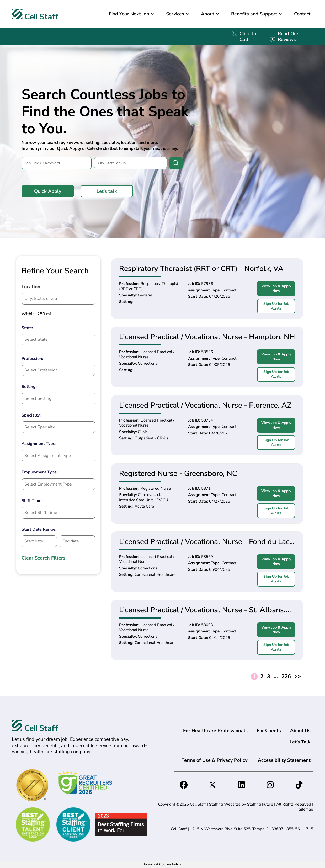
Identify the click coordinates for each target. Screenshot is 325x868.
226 (286, 677)
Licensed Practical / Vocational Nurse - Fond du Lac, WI (205, 542)
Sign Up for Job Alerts (276, 306)
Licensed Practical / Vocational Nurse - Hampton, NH (207, 337)
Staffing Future (260, 804)
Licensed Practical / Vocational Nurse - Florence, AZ (205, 405)
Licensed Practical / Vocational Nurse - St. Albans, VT (202, 610)
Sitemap (306, 809)
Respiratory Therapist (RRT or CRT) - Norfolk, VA (201, 269)
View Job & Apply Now (276, 288)
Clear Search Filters (43, 558)
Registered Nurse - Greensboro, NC (178, 473)
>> (298, 677)
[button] (152, 14)
